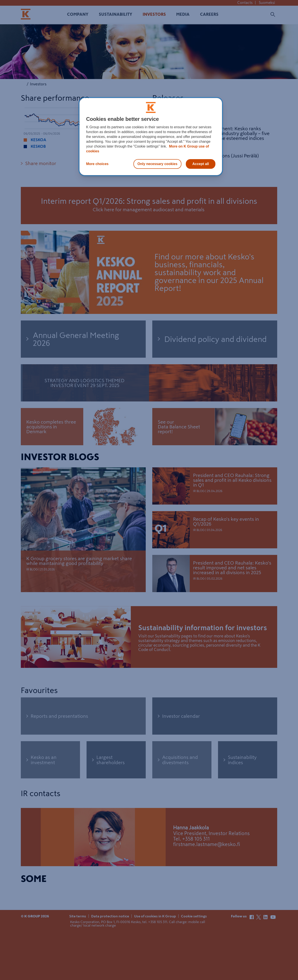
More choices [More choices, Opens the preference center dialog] (97, 164)
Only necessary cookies (157, 164)
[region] (151, 137)
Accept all (201, 164)
